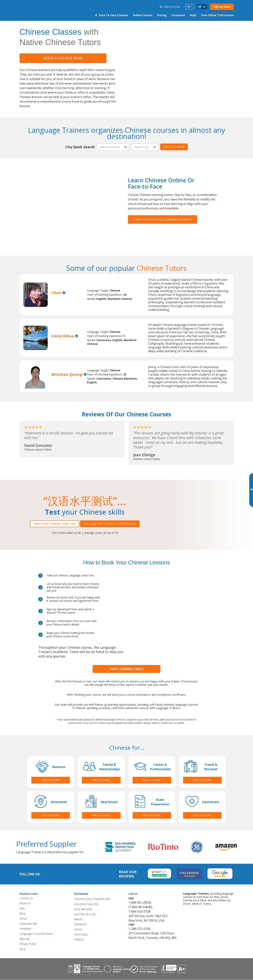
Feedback (25, 929)
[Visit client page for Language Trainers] (146, 969)
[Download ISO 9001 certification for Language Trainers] (86, 969)
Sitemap (25, 939)
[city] (145, 147)
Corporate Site (28, 924)
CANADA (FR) (102, 899)
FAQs (193, 15)
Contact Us (26, 898)
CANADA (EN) (82, 899)
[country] (113, 147)
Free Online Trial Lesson (217, 15)
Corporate (178, 15)
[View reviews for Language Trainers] (173, 969)
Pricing (162, 15)
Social (23, 919)
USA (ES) (93, 904)
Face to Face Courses (114, 15)
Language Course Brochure (36, 934)
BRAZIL (79, 919)
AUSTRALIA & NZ (85, 914)
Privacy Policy (28, 944)
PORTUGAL (81, 935)
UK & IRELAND (83, 909)
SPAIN (78, 930)
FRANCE (79, 940)
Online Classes (143, 15)
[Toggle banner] (251, 490)
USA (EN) (80, 904)
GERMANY (80, 925)
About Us (25, 903)
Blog (22, 914)
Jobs (22, 909)
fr (204, 7)
